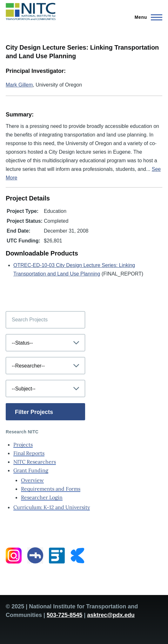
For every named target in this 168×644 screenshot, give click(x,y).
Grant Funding (31, 470)
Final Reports (29, 453)
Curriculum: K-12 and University (52, 507)
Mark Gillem (19, 85)
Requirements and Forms (51, 489)
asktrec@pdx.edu (111, 615)
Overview (32, 480)
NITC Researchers (35, 462)
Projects (23, 444)
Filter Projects (34, 412)
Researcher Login (42, 497)
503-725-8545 (64, 615)
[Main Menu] (147, 17)
